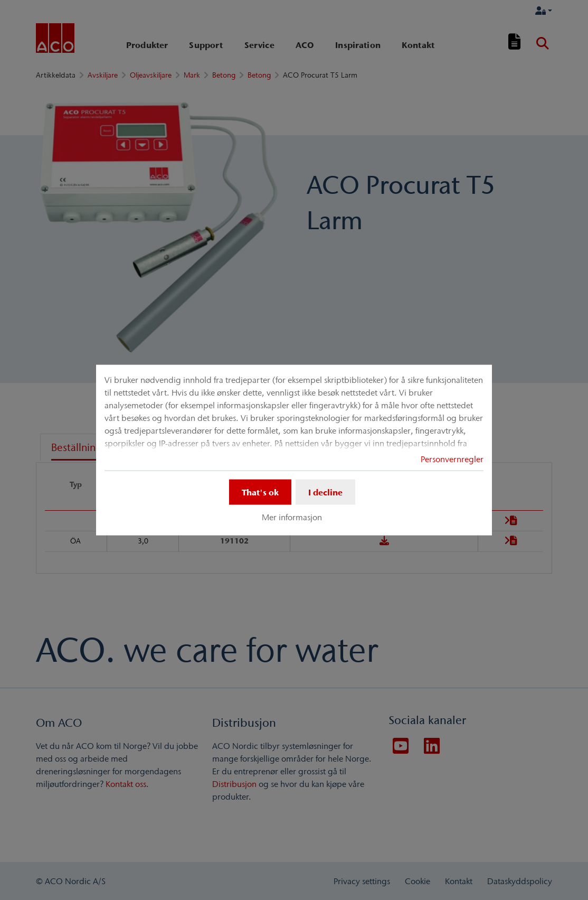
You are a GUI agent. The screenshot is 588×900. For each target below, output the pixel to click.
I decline (325, 492)
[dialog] (294, 450)
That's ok (260, 492)
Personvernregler (452, 459)
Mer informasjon (292, 517)
